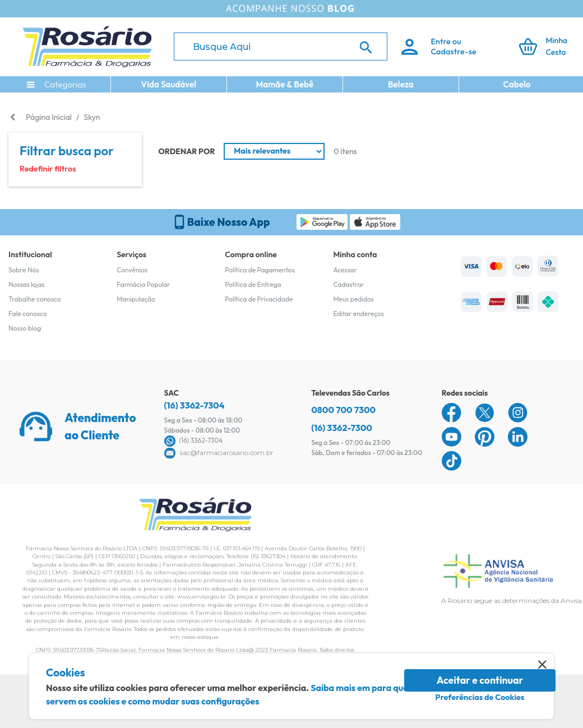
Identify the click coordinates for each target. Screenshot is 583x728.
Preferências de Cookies (480, 697)
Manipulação (136, 299)
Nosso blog (25, 328)
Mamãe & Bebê (284, 84)
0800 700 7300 (343, 410)
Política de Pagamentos (260, 270)
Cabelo (517, 84)
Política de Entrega (253, 284)
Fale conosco (28, 314)
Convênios (132, 270)
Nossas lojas (27, 284)
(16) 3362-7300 (342, 428)
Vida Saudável (169, 84)
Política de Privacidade (259, 299)
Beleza (401, 84)
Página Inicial (49, 117)
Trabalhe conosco (35, 299)
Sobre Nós (24, 270)
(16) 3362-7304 (195, 405)
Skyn (92, 117)
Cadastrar (348, 284)
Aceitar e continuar (480, 680)
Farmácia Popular (143, 284)
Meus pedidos (353, 299)
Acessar (345, 270)
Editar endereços (358, 314)
